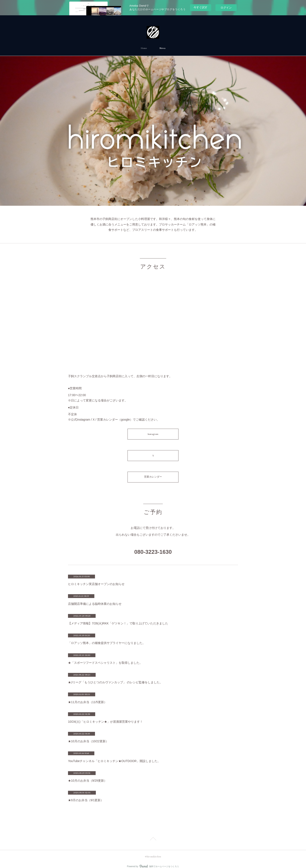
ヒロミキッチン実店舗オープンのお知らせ (96, 578)
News (162, 48)
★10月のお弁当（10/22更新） (88, 735)
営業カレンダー (153, 472)
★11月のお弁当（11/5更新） (87, 696)
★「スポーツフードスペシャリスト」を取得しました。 (105, 657)
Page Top (153, 834)
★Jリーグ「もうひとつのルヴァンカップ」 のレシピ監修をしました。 (115, 677)
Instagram (153, 433)
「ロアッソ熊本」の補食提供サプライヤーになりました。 (107, 637)
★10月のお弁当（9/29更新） (87, 775)
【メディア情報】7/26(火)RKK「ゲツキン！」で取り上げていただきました (118, 617)
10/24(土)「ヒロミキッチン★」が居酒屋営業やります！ (105, 716)
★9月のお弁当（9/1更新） (86, 794)
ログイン (226, 8)
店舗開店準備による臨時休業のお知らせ (95, 598)
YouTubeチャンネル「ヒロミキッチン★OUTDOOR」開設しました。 (114, 755)
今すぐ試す (200, 7)
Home (144, 48)
